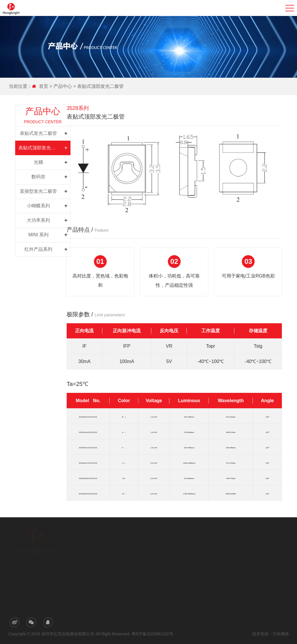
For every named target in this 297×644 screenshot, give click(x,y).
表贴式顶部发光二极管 (101, 86)
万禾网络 (279, 634)
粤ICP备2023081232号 (152, 634)
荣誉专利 (102, 559)
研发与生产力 (105, 551)
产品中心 (64, 86)
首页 (45, 86)
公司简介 (102, 543)
